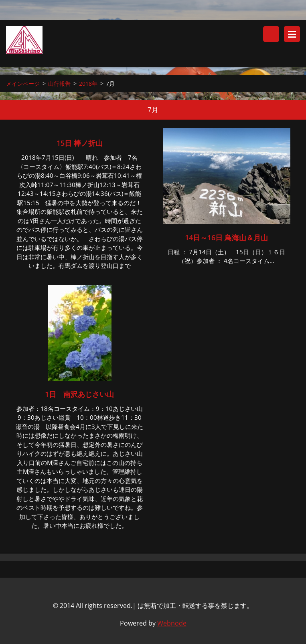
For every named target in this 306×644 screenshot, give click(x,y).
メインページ (23, 84)
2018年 (88, 84)
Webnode (172, 623)
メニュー (292, 34)
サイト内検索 (271, 34)
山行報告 (59, 84)
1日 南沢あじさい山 (79, 394)
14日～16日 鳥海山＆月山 (226, 237)
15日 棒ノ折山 (83, 143)
